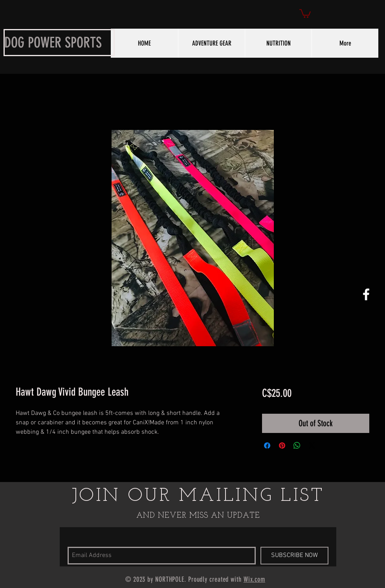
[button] (305, 13)
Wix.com (254, 579)
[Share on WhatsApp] (297, 446)
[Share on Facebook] (267, 446)
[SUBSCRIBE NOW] (294, 556)
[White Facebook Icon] (366, 294)
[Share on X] (312, 446)
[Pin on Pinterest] (282, 446)
